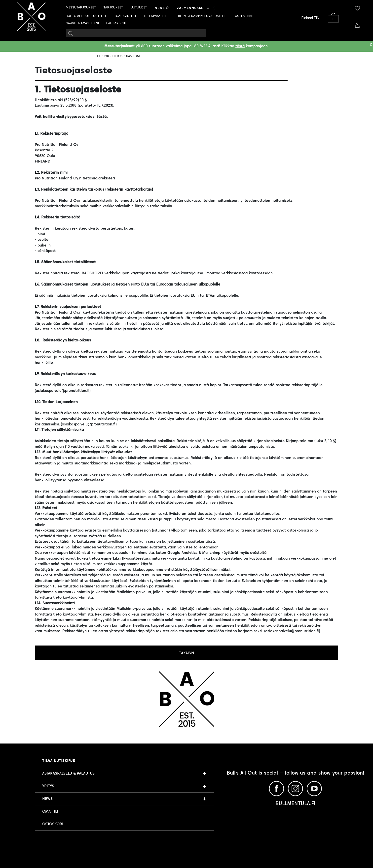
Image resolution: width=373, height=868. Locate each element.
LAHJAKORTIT (116, 23)
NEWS (47, 799)
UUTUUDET (139, 7)
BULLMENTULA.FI (295, 804)
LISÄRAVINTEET (125, 16)
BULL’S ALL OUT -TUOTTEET (86, 16)
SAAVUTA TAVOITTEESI (82, 23)
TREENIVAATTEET (156, 16)
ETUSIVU (103, 56)
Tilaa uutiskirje (59, 761)
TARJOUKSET (113, 7)
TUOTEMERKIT (243, 16)
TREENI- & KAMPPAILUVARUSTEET (201, 16)
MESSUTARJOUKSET (81, 7)
